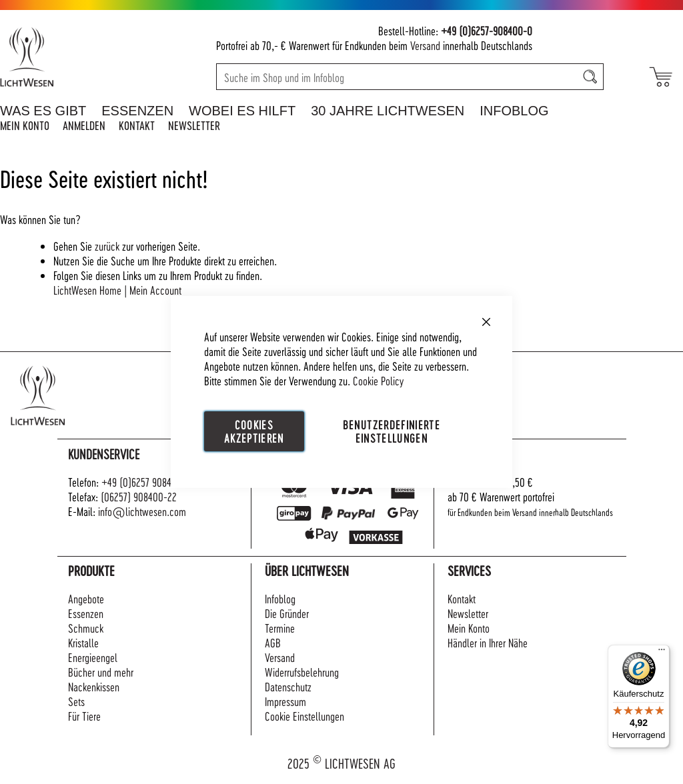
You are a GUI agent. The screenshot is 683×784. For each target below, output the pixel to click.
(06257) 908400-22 (139, 496)
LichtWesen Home (87, 290)
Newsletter (194, 125)
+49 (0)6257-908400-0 (487, 30)
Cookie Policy (378, 380)
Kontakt (137, 125)
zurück (107, 246)
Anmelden (84, 125)
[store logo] (68, 57)
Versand (425, 45)
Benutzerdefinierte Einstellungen (392, 431)
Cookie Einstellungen (304, 716)
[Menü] (662, 653)
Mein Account (155, 290)
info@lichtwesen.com (142, 511)
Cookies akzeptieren (254, 431)
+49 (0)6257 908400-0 (146, 482)
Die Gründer (287, 613)
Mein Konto (25, 125)
